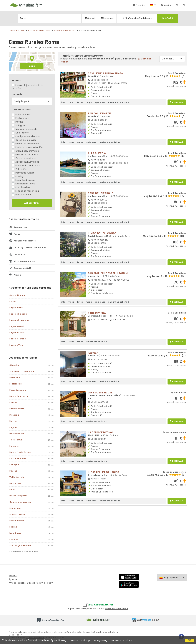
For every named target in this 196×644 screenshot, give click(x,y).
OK (189, 640)
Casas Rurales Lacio (39, 30)
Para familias (21, 187)
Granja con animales (25, 151)
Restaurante (20, 118)
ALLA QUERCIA (97, 153)
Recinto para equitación (27, 147)
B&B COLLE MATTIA (100, 113)
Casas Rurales (17, 30)
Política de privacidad (103, 632)
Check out (107, 18)
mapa (32, 66)
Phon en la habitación (26, 165)
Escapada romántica (25, 191)
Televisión (19, 169)
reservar (177, 102)
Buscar (168, 18)
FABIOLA (93, 353)
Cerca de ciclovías (24, 140)
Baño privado (21, 115)
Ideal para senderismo (26, 136)
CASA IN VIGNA (97, 313)
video (71, 102)
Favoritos (139, 5)
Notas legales (84, 632)
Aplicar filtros (32, 203)
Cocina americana (24, 158)
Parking (18, 176)
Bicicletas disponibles (26, 144)
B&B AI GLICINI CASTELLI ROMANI (108, 273)
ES (155, 5)
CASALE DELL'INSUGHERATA (105, 73)
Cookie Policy (15, 635)
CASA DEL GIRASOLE (100, 193)
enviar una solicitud (119, 102)
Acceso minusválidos (25, 162)
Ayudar (166, 5)
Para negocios (22, 195)
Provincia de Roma (65, 30)
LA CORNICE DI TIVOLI (101, 432)
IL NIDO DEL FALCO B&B (102, 233)
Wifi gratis (19, 125)
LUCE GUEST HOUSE (100, 392)
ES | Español (176, 578)
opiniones (100, 102)
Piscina (17, 122)
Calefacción (20, 133)
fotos (80, 102)
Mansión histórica (23, 184)
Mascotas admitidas (25, 155)
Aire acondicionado (24, 129)
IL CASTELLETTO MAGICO (104, 472)
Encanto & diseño (23, 180)
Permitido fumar (23, 173)
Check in (90, 18)
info (63, 102)
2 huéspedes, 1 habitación (137, 18)
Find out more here (39, 640)
